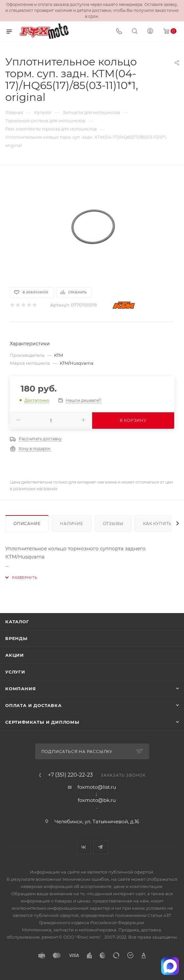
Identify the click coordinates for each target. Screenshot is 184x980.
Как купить (157, 524)
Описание (27, 524)
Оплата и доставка (33, 705)
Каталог (17, 622)
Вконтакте (84, 847)
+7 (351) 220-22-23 (70, 775)
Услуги (15, 672)
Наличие (72, 524)
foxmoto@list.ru (97, 787)
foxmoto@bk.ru (97, 800)
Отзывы (113, 524)
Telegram (101, 847)
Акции (15, 655)
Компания (20, 689)
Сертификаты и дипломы (42, 722)
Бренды (16, 638)
